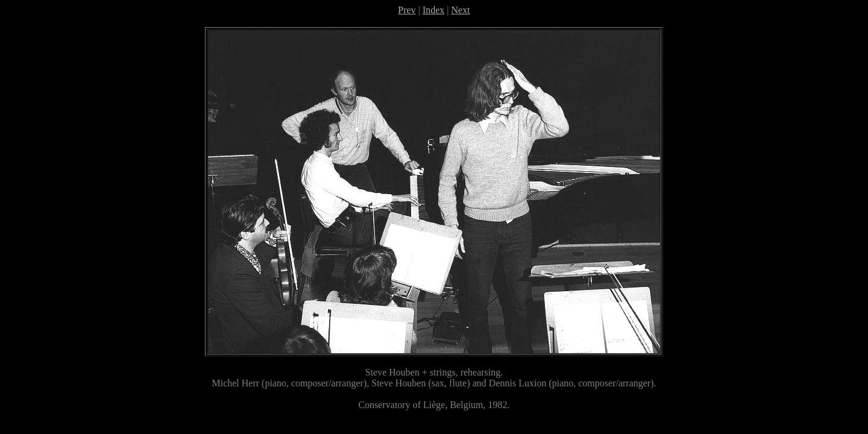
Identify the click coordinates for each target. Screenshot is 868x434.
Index (433, 10)
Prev (407, 10)
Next (461, 10)
